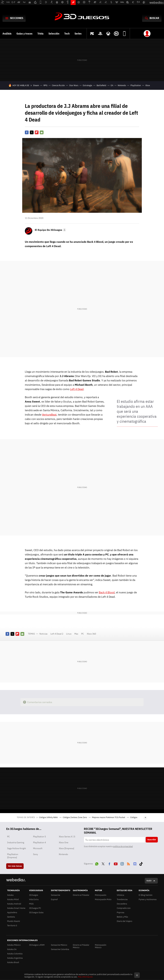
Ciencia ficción (58, 85)
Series (78, 34)
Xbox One (64, 842)
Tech (67, 34)
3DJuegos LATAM (37, 945)
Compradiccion (124, 908)
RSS (128, 863)
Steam (36, 85)
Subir (149, 881)
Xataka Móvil (13, 899)
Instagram (122, 863)
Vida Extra (34, 899)
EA (112, 85)
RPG (45, 85)
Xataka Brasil (13, 962)
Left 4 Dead (77, 389)
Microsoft (38, 848)
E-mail (42, 132)
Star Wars (74, 85)
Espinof (54, 899)
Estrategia (87, 85)
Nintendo (122, 85)
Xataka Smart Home (16, 908)
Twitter (32, 132)
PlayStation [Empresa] (13, 856)
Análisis (7, 34)
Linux (69, 634)
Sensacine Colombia (60, 949)
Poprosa (121, 912)
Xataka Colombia (15, 954)
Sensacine (56, 895)
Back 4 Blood (107, 592)
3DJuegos (82, 17)
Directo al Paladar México (81, 946)
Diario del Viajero (124, 921)
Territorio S (12, 926)
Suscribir (152, 840)
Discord (135, 863)
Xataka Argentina (15, 958)
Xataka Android (14, 904)
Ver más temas (15, 866)
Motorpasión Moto (103, 899)
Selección (54, 34)
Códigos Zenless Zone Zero (75, 817)
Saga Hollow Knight (17, 848)
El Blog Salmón (146, 895)
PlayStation (136, 85)
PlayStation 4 (39, 842)
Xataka (10, 895)
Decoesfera (122, 904)
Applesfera (12, 912)
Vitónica (120, 895)
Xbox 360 (91, 634)
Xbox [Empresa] (66, 848)
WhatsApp (97, 863)
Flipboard (37, 132)
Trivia (40, 34)
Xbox (148, 85)
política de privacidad (123, 846)
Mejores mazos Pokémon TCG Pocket (109, 817)
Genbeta (11, 917)
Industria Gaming (16, 842)
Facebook (27, 132)
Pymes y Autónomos (148, 899)
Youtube (116, 863)
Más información (85, 977)
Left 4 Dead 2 (57, 634)
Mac (76, 634)
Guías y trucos (24, 34)
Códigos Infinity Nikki (49, 817)
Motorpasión (101, 895)
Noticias (43, 634)
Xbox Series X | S (67, 837)
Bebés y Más (122, 917)
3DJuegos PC (35, 908)
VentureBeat (49, 415)
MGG (31, 904)
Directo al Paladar (81, 895)
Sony (35, 854)
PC (83, 634)
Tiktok (141, 863)
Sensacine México (59, 945)
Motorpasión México (101, 946)
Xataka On (12, 949)
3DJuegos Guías (36, 912)
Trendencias (122, 899)
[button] (50, 230)
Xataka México (14, 945)
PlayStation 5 (39, 837)
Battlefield (101, 85)
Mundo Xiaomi (14, 921)
